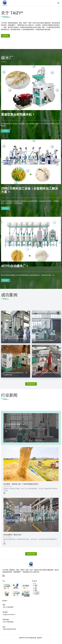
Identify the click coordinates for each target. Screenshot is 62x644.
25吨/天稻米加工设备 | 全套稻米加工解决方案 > (30, 190)
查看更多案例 (31, 384)
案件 (36, 589)
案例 (5, 314)
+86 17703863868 (8, 607)
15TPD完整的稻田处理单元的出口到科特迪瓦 (46, 374)
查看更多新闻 (31, 554)
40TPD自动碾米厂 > (15, 266)
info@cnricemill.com (9, 615)
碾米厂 (36, 585)
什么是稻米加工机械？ (15, 424)
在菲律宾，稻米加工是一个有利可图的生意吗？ (21, 484)
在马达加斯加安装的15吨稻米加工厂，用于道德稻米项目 (15, 374)
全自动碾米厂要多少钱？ (13, 535)
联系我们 (37, 594)
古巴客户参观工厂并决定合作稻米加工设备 (15, 339)
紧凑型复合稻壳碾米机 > (18, 114)
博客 (36, 590)
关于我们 (37, 592)
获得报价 (5, 131)
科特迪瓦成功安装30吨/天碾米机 (44, 340)
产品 (36, 587)
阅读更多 (5, 36)
